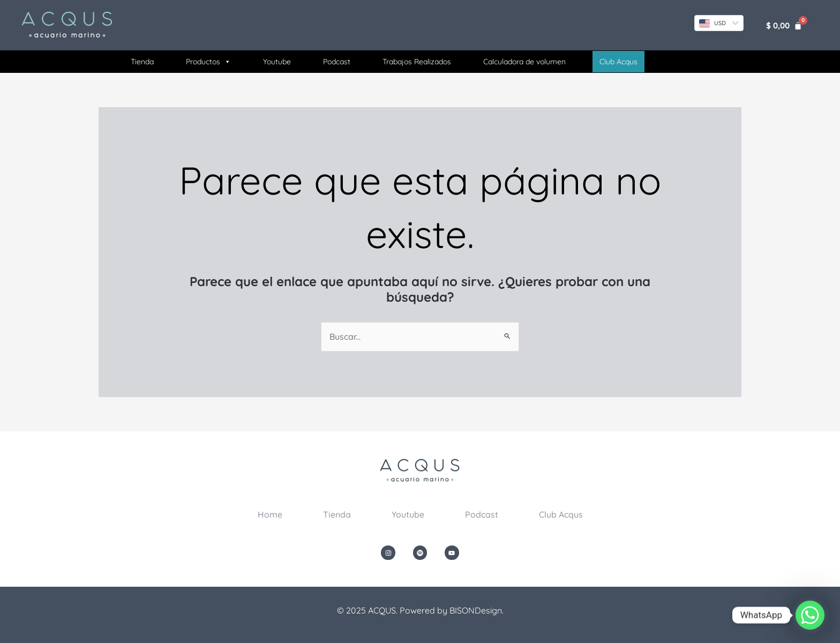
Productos (208, 62)
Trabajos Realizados (417, 62)
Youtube (277, 62)
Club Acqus (561, 514)
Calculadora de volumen (524, 62)
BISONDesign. (477, 610)
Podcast (337, 62)
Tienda (142, 62)
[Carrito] (784, 25)
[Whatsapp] (810, 615)
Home (270, 514)
